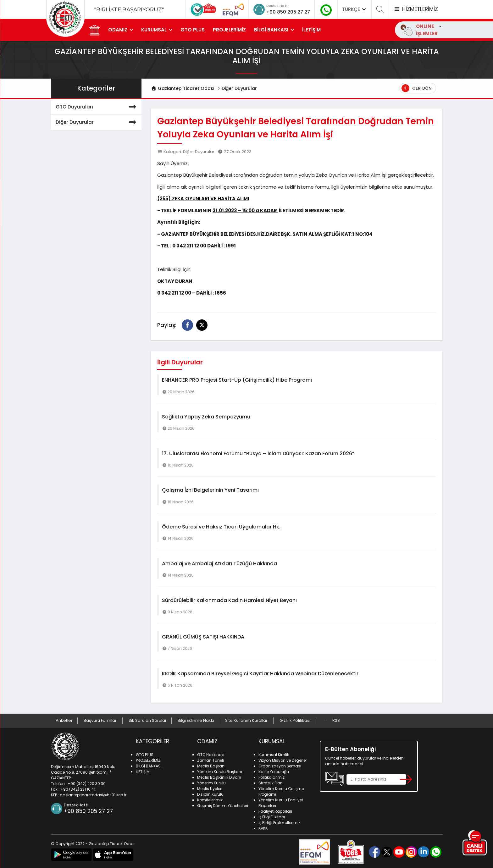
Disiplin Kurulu (210, 793)
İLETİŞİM (312, 30)
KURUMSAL (155, 30)
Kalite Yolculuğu (274, 770)
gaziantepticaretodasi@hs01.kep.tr (93, 794)
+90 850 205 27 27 (284, 11)
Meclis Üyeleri (210, 787)
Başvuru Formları (101, 720)
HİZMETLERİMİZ (416, 9)
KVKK (263, 827)
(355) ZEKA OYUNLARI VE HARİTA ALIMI (203, 199)
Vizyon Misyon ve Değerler (283, 759)
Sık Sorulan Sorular (148, 720)
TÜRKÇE (355, 9)
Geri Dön (417, 88)
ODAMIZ (119, 30)
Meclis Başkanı (211, 765)
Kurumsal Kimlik (274, 753)
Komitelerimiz (210, 799)
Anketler (64, 720)
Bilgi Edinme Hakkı (196, 720)
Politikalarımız (271, 776)
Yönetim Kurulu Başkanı (220, 770)
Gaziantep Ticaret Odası (183, 88)
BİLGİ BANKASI (272, 30)
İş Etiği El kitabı (272, 816)
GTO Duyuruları (97, 107)
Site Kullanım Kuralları (247, 720)
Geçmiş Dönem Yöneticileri (223, 804)
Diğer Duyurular (239, 88)
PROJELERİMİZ (230, 30)
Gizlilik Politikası (295, 720)
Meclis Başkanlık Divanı (219, 776)
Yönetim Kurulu (211, 782)
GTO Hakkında (211, 753)
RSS (336, 720)
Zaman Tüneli (210, 759)
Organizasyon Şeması (280, 765)
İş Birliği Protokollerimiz (279, 821)
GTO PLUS (194, 30)
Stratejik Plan (271, 782)
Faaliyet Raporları (275, 810)
